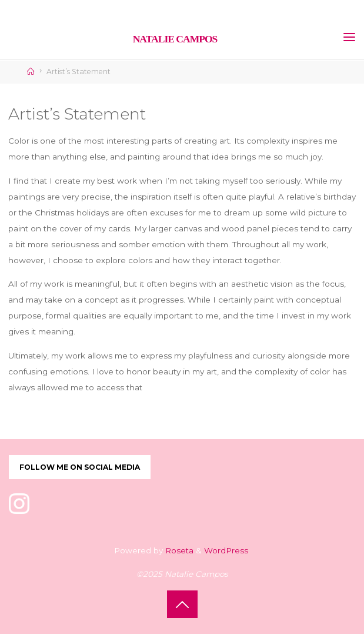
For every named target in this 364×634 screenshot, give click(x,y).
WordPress (226, 550)
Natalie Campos (175, 39)
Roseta (178, 550)
